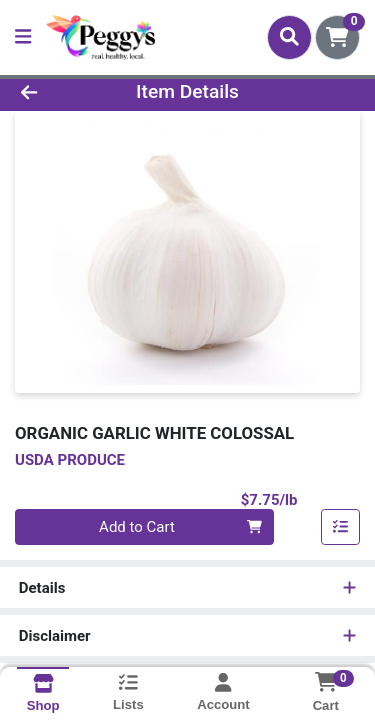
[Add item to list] (341, 527)
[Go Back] (58, 92)
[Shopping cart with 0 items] (337, 37)
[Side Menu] (23, 37)
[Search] (289, 37)
